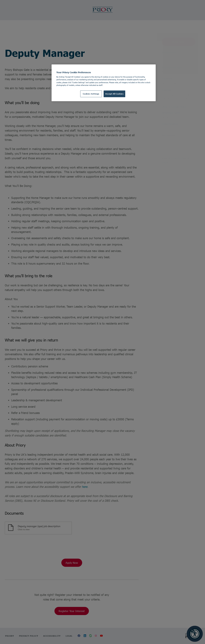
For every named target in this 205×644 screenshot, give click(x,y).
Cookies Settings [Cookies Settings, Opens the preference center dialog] (91, 94)
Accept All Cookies (114, 94)
